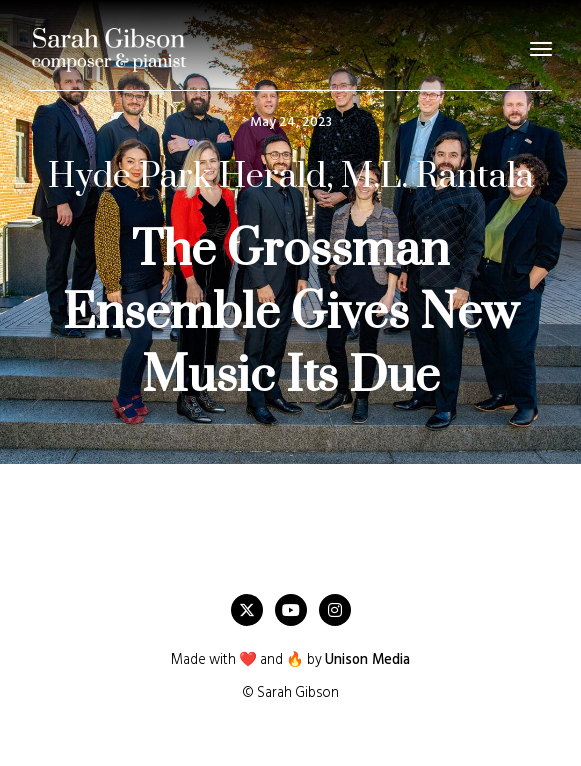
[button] (541, 49)
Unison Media (367, 660)
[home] (109, 49)
